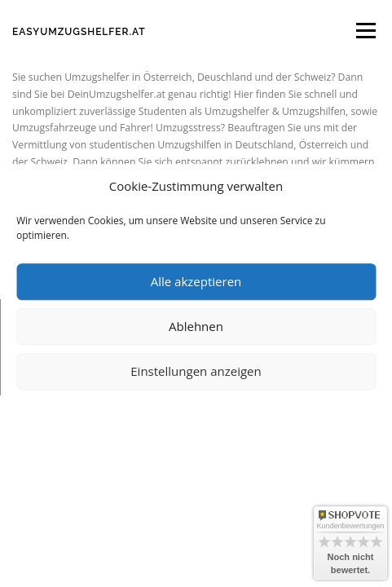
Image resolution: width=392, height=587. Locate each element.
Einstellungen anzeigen (196, 371)
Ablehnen (196, 326)
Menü (365, 31)
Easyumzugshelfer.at (79, 32)
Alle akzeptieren (196, 281)
